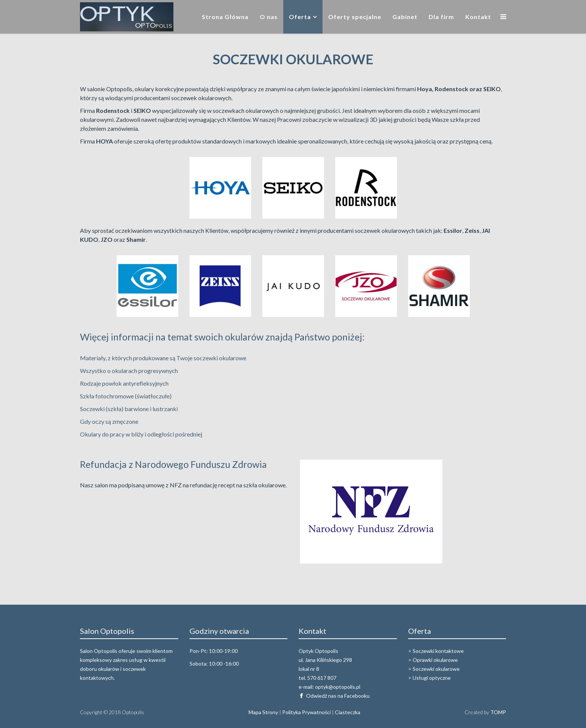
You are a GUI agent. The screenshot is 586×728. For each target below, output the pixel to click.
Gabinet (405, 17)
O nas (269, 17)
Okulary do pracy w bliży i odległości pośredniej (141, 434)
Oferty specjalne (355, 17)
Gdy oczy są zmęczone (109, 421)
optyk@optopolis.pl (338, 687)
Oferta (300, 17)
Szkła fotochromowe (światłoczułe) (126, 396)
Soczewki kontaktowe (438, 651)
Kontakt (478, 17)
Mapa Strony (263, 712)
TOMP (498, 712)
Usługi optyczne (432, 678)
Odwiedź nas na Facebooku (338, 696)
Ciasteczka (348, 712)
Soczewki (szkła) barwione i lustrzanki (129, 409)
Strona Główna (225, 17)
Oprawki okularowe (435, 660)
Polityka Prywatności (306, 712)
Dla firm (441, 17)
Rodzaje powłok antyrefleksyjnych (124, 383)
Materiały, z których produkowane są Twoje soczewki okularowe (163, 358)
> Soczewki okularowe (434, 669)
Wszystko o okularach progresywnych (129, 371)
